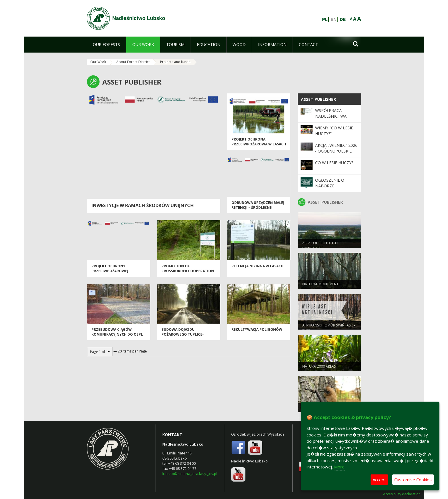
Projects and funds (175, 62)
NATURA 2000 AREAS (319, 367)
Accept (379, 480)
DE (343, 19)
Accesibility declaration (402, 494)
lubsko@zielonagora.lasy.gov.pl (190, 474)
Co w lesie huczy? (334, 163)
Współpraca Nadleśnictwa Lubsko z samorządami (331, 119)
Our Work (98, 62)
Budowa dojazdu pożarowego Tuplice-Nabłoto (183, 336)
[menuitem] (106, 45)
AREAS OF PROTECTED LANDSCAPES (320, 247)
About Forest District (133, 62)
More (339, 467)
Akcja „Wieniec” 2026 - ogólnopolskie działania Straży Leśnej (336, 154)
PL (325, 19)
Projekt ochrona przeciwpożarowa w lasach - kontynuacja (259, 145)
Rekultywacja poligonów (257, 331)
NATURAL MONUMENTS (321, 285)
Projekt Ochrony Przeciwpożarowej (110, 270)
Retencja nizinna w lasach (257, 267)
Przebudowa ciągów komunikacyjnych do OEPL (117, 333)
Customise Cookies (413, 480)
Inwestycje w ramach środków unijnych (143, 205)
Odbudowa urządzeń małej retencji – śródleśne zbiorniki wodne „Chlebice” (258, 209)
